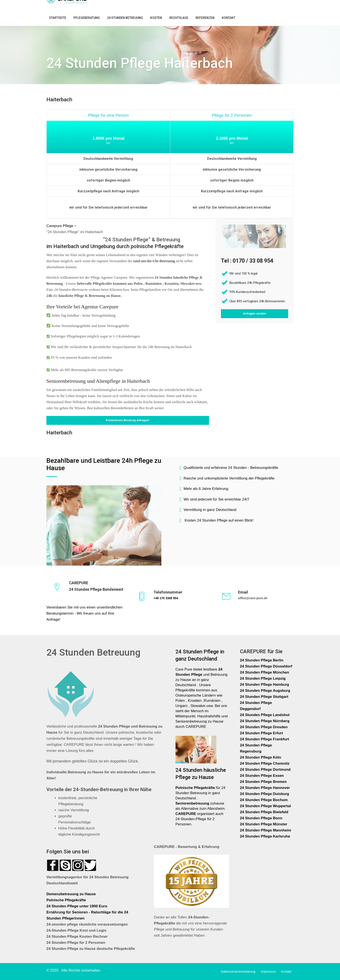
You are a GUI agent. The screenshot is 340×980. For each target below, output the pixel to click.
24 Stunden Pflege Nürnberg (265, 721)
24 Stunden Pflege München (265, 672)
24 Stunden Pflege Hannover (265, 788)
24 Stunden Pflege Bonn (261, 818)
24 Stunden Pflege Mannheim (266, 830)
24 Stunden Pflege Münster (264, 824)
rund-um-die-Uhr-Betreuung (154, 261)
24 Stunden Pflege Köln (261, 757)
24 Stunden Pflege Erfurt (262, 733)
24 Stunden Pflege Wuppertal (266, 806)
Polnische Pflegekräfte (67, 900)
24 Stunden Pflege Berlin (262, 660)
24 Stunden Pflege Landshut (265, 715)
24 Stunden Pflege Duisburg (265, 794)
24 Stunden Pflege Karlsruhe (265, 836)
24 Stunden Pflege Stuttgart (265, 697)
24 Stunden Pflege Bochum (264, 800)
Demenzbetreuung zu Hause (71, 894)
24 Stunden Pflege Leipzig (263, 678)
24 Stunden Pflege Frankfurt (265, 739)
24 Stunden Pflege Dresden (264, 727)
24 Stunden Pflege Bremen (264, 782)
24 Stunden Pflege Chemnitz (265, 763)
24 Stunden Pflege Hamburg (265, 685)
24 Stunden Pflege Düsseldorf (266, 666)
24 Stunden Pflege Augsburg (265, 691)
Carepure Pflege (60, 226)
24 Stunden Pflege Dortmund (265, 770)
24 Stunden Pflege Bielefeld (264, 812)
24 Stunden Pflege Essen (262, 776)
